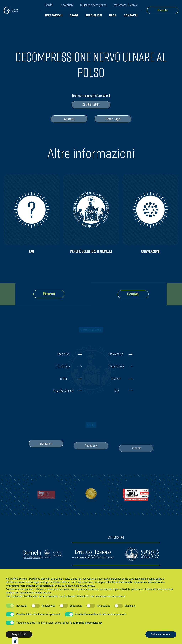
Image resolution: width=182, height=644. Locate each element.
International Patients (125, 5)
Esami (74, 15)
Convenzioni (66, 5)
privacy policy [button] (155, 579)
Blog (113, 15)
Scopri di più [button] (19, 634)
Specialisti (94, 15)
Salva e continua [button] (161, 634)
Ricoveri (116, 378)
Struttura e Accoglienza (93, 5)
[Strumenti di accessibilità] (15, 641)
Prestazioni (53, 15)
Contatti (131, 15)
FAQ (116, 391)
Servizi (49, 5)
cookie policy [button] (87, 586)
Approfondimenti (63, 391)
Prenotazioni (116, 366)
